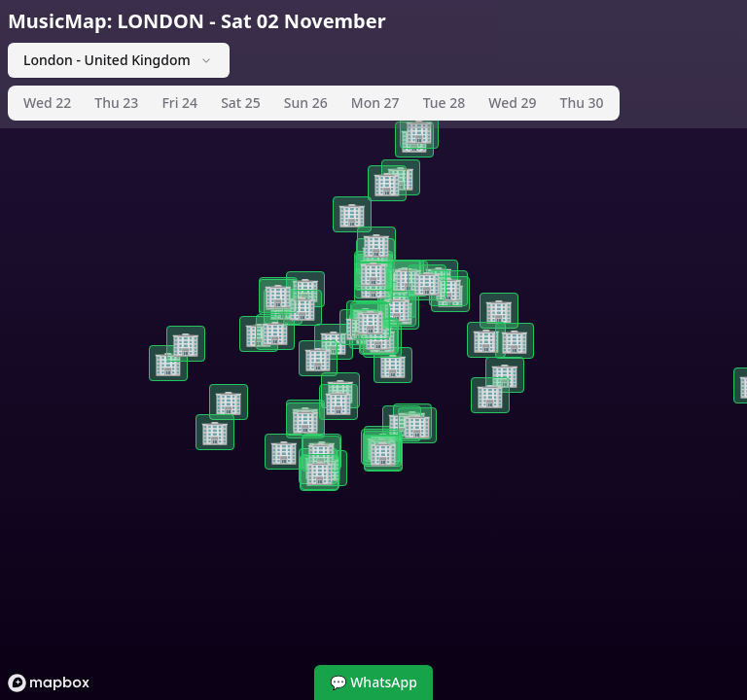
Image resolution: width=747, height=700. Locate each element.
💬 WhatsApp (373, 682)
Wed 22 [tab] (47, 103)
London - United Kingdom (119, 60)
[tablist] (314, 103)
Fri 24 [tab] (179, 103)
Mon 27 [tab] (375, 103)
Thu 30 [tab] (582, 103)
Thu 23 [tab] (116, 103)
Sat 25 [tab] (241, 103)
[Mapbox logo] (49, 683)
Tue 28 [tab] (445, 103)
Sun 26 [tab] (306, 103)
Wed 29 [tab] (512, 103)
